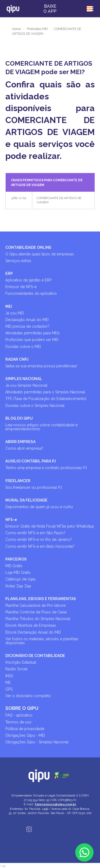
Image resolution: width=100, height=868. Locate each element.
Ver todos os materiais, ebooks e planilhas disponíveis (42, 641)
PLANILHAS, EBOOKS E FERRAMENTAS (41, 599)
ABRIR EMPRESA (20, 442)
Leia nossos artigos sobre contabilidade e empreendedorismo (41, 427)
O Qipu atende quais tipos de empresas (40, 254)
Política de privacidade (25, 729)
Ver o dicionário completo (28, 696)
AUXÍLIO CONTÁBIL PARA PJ (31, 461)
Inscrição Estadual (21, 662)
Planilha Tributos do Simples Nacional (38, 619)
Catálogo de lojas (21, 579)
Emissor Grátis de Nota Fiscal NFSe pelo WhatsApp (50, 526)
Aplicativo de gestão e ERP (28, 280)
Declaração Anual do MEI (27, 320)
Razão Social (16, 669)
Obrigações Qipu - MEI (25, 735)
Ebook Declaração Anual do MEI (33, 632)
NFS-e (11, 520)
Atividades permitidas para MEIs (33, 333)
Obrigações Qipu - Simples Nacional (37, 742)
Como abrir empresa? (24, 448)
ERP (9, 273)
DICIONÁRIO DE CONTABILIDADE (35, 656)
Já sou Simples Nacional (26, 385)
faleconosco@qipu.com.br (55, 804)
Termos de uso (18, 722)
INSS (9, 676)
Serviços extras (18, 261)
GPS (9, 689)
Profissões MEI (37, 29)
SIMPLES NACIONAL (24, 379)
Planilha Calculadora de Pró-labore (35, 605)
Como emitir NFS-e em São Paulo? (35, 533)
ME (8, 682)
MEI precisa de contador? (27, 326)
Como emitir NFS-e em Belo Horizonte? (40, 546)
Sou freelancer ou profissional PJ (34, 487)
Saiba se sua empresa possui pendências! (41, 366)
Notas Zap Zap (18, 586)
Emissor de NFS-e (21, 287)
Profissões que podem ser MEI (32, 340)
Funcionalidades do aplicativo (31, 293)
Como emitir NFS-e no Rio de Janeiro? (39, 540)
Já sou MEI (15, 313)
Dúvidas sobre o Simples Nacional (35, 406)
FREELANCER (18, 481)
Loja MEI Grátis (18, 572)
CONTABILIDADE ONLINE (28, 247)
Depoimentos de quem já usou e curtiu (39, 507)
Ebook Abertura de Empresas (31, 625)
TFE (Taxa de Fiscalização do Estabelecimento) (46, 399)
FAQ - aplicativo (19, 715)
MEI (9, 306)
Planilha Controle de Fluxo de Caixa (36, 612)
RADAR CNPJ (17, 359)
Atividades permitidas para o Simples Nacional (45, 392)
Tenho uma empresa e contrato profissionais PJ (46, 468)
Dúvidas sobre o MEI (23, 347)
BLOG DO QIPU (19, 418)
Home (16, 29)
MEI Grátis (14, 566)
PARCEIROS (16, 559)
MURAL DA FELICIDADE (26, 500)
